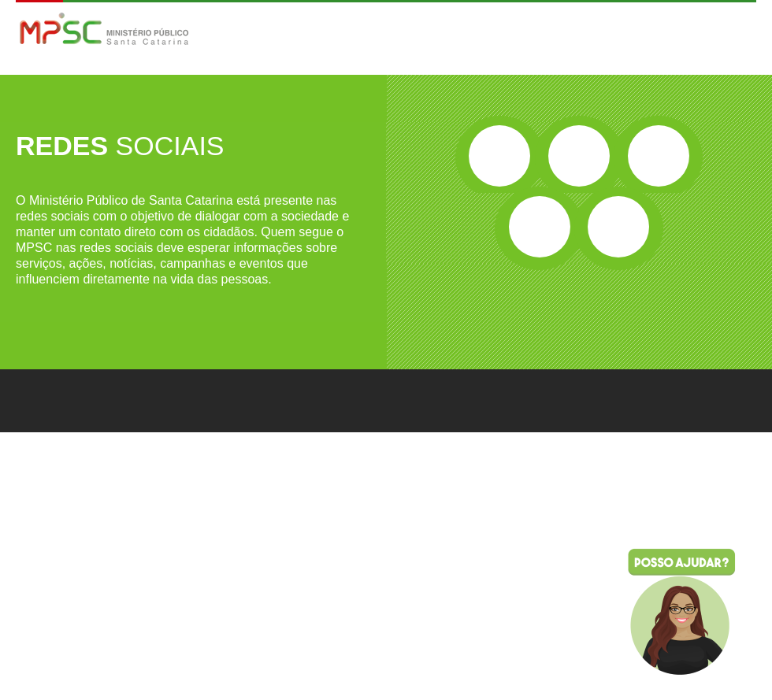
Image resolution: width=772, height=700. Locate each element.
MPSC (104, 30)
